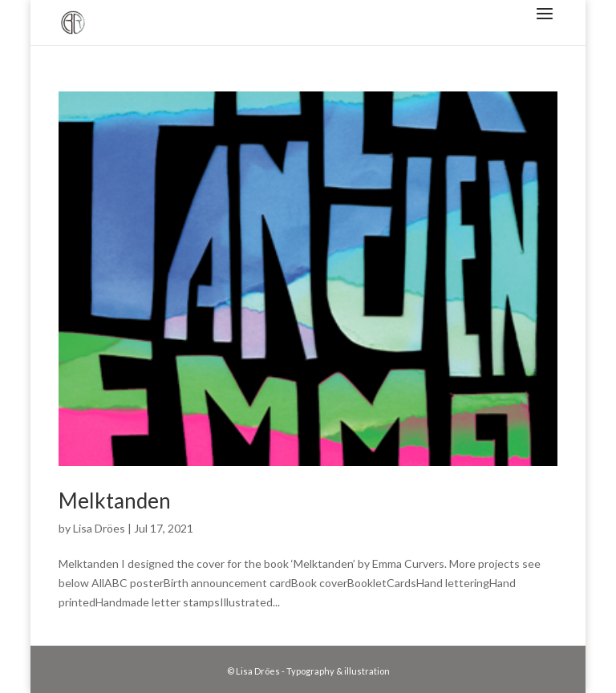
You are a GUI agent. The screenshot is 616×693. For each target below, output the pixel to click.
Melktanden (115, 500)
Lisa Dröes (99, 528)
